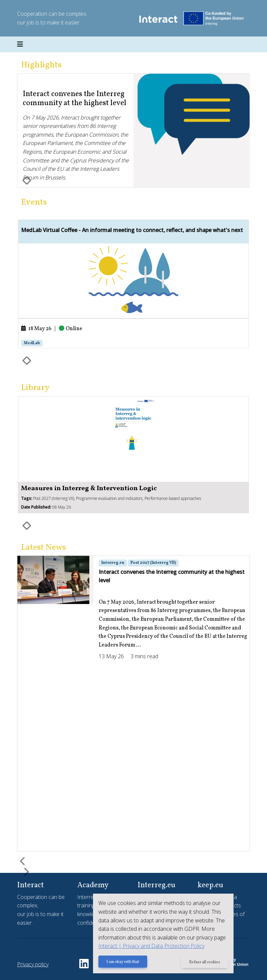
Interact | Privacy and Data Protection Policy (151, 946)
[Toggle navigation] (20, 45)
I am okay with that (123, 962)
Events (34, 202)
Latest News (43, 548)
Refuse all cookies (205, 962)
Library (35, 388)
